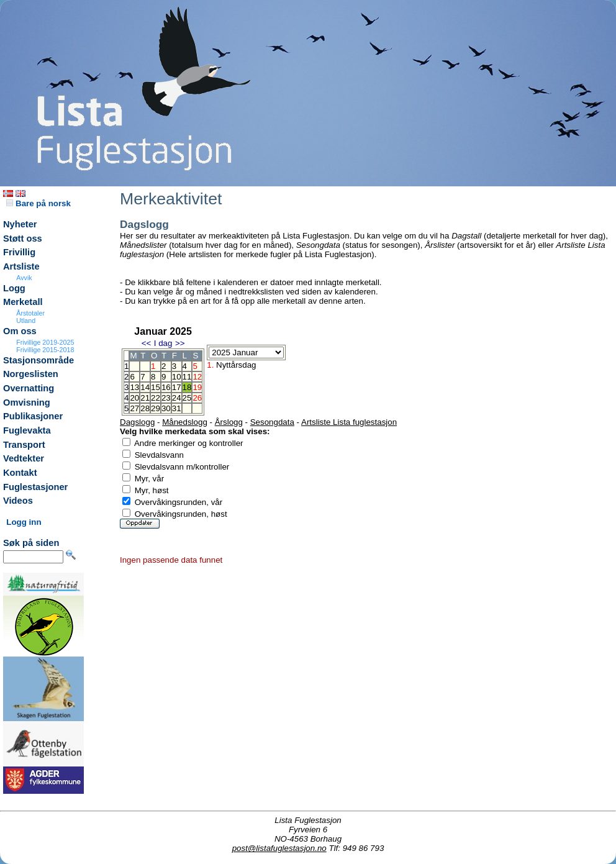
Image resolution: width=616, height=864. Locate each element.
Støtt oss (23, 239)
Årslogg (229, 422)
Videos (18, 501)
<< (147, 343)
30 (166, 408)
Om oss (20, 331)
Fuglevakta (27, 430)
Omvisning (27, 402)
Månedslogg (185, 422)
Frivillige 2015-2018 (45, 350)
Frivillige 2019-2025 (45, 342)
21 (145, 398)
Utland (26, 321)
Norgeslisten (31, 374)
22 (156, 398)
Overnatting (29, 388)
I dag (163, 343)
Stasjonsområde (38, 360)
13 (134, 387)
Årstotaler (30, 313)
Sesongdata (272, 422)
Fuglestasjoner (35, 487)
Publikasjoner (33, 416)
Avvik (24, 278)
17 (177, 387)
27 (134, 408)
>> (180, 343)
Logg (14, 288)
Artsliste (21, 266)
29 (156, 408)
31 (177, 408)
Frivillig (19, 252)
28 (145, 408)
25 (187, 398)
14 (145, 387)
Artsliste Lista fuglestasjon (349, 422)
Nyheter (20, 224)
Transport (24, 445)
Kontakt (20, 473)
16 (166, 387)
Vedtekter (24, 458)
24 (177, 398)
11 (187, 377)
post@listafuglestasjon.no (279, 848)
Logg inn (24, 522)
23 (166, 398)
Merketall (23, 302)
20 (134, 398)
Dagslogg (137, 422)
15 (156, 387)
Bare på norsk (38, 203)
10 (177, 377)
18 (187, 387)
